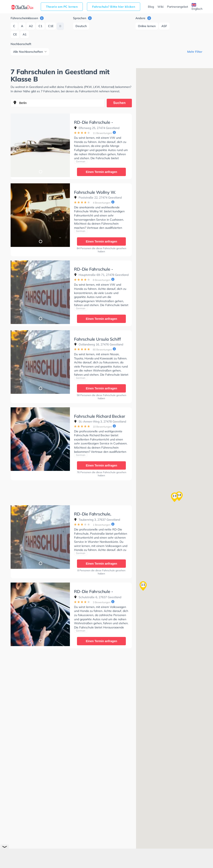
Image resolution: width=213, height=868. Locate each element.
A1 (25, 34)
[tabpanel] (40, 145)
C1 (40, 26)
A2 (31, 26)
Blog (151, 7)
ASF (164, 26)
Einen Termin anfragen (101, 172)
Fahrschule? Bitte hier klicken (114, 7)
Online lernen (147, 26)
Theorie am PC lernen (62, 7)
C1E (51, 26)
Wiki (160, 7)
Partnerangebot (178, 7)
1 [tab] (40, 171)
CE (15, 34)
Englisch (197, 7)
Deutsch (81, 26)
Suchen (119, 103)
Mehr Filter (195, 52)
